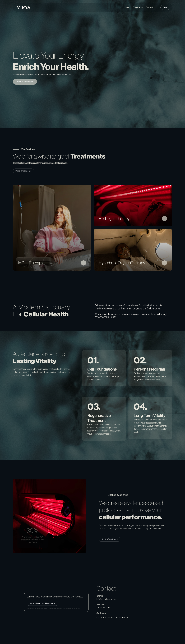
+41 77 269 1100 (103, 608)
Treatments (138, 7)
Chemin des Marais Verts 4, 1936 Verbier (113, 618)
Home (127, 7)
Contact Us (151, 7)
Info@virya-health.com (106, 599)
